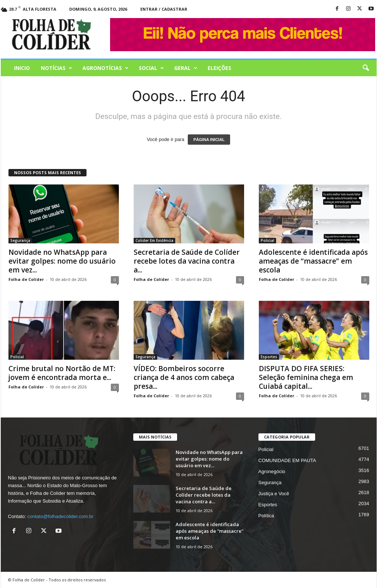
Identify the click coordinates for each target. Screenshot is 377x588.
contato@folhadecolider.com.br (60, 516)
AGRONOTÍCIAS (105, 68)
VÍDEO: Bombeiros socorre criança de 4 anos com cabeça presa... (184, 377)
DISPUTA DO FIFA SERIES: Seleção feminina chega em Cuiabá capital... (306, 377)
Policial (267, 240)
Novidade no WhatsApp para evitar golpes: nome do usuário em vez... (62, 261)
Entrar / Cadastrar (164, 9)
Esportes (269, 357)
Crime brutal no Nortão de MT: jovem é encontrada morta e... (62, 373)
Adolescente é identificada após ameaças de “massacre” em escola (313, 261)
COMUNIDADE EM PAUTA (287, 460)
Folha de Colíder (26, 279)
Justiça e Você (274, 494)
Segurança (20, 240)
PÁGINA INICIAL (209, 140)
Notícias (57, 68)
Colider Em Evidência (154, 240)
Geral (186, 68)
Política (266, 516)
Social (151, 68)
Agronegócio (272, 471)
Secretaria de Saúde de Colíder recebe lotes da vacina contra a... (187, 261)
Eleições (219, 68)
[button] (366, 68)
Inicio (22, 68)
